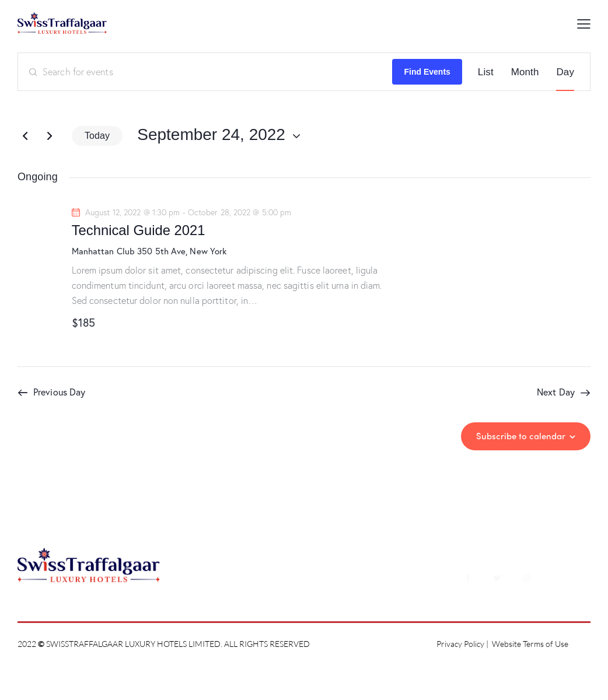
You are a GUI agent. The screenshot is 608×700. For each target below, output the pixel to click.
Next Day (556, 392)
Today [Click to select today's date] (97, 136)
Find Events (427, 72)
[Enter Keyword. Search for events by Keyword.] (205, 72)
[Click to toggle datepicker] (211, 135)
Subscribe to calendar (521, 436)
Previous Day (59, 392)
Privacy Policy (460, 644)
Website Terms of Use (530, 644)
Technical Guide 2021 (139, 230)
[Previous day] (25, 136)
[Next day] (50, 136)
